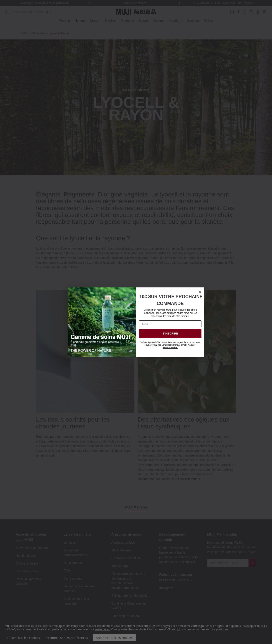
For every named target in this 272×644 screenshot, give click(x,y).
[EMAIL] (170, 324)
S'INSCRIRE (170, 334)
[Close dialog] (200, 292)
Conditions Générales (171, 345)
